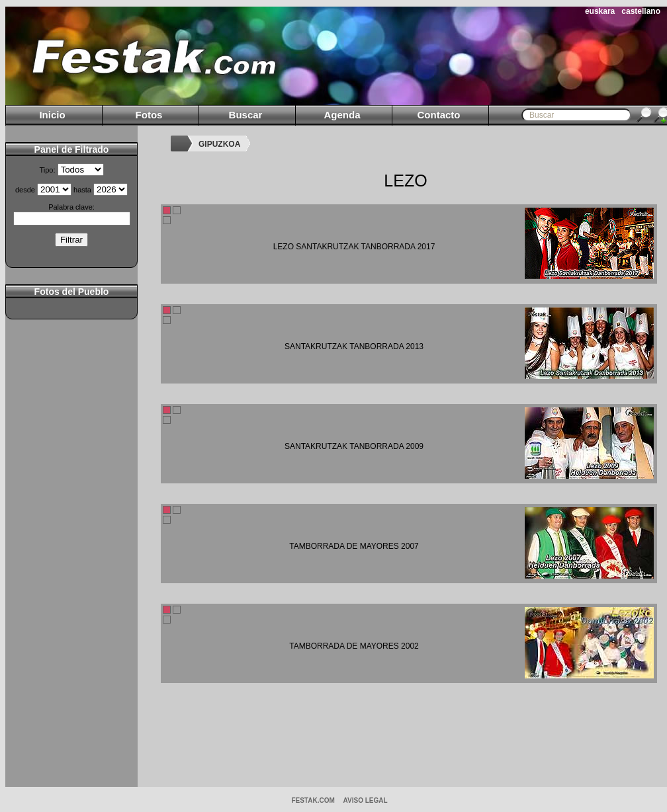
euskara (600, 11)
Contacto (439, 115)
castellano (641, 11)
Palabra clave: (71, 207)
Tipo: (47, 170)
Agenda (342, 115)
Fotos (149, 115)
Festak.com (313, 800)
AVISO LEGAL (366, 800)
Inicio (52, 115)
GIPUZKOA (219, 144)
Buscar (246, 115)
